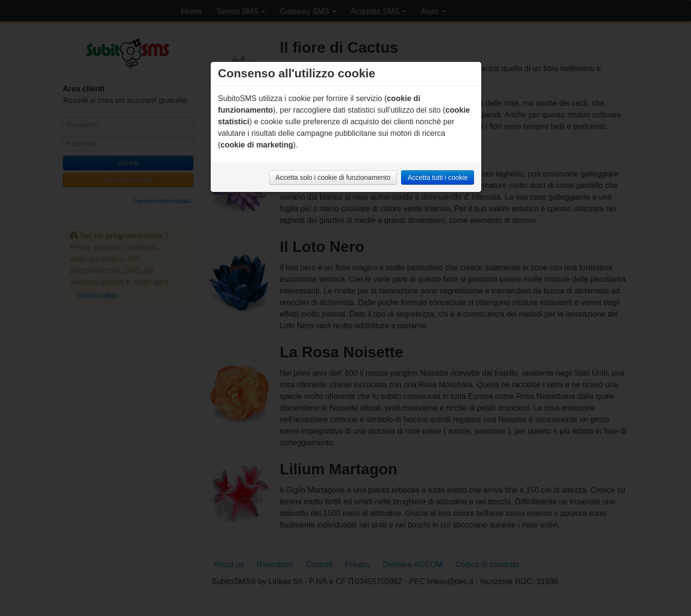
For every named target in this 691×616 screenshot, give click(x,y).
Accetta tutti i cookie (438, 177)
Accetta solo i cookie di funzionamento (333, 177)
